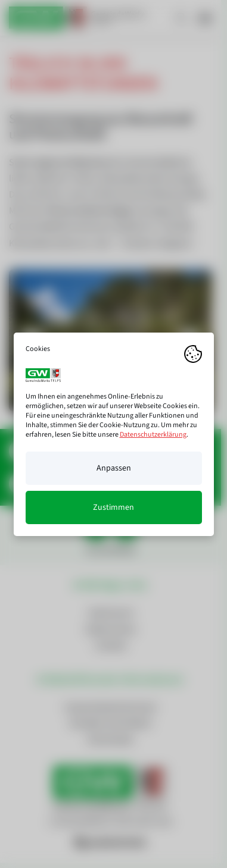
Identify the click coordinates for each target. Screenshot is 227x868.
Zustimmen (113, 507)
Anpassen (114, 468)
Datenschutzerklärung (153, 435)
